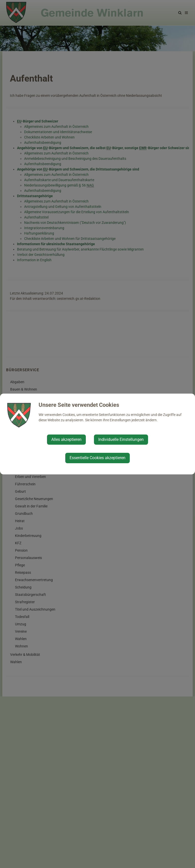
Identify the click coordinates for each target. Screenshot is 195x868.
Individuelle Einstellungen (121, 439)
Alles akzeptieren (66, 439)
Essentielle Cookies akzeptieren (97, 458)
